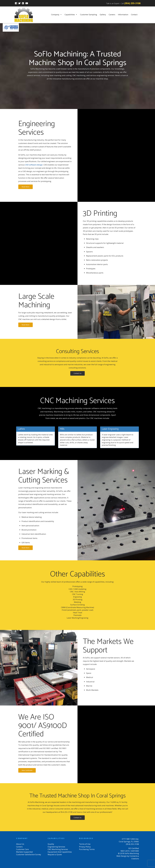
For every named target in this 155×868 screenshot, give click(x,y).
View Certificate (27, 770)
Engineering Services (56, 847)
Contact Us (77, 373)
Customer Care (22, 849)
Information (123, 15)
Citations (135, 859)
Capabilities (71, 15)
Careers (112, 15)
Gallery (103, 15)
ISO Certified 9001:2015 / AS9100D (130, 850)
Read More (26, 187)
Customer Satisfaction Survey (29, 854)
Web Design (122, 856)
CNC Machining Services (58, 849)
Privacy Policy (85, 847)
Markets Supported (24, 852)
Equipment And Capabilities (60, 852)
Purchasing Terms (87, 849)
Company (56, 15)
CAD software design (34, 165)
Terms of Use (85, 844)
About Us (20, 844)
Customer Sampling (89, 15)
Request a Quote (55, 854)
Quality (51, 844)
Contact (134, 15)
